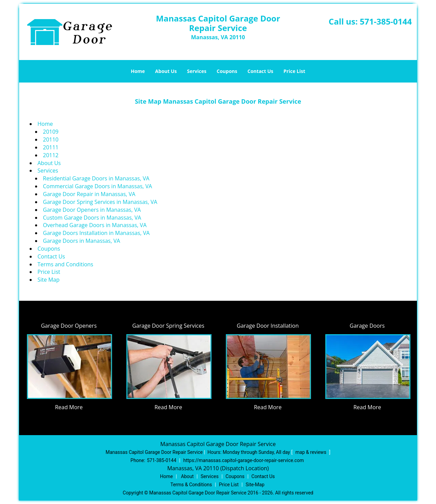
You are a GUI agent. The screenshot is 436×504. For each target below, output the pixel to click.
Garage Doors (367, 326)
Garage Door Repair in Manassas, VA (89, 194)
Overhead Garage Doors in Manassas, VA (95, 225)
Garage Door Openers (69, 326)
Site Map (49, 280)
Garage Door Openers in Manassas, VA (92, 210)
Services (197, 71)
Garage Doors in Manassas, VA (82, 241)
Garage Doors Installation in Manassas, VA (96, 233)
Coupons (227, 71)
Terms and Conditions (65, 264)
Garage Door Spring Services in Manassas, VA (100, 202)
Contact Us (261, 71)
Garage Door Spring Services (168, 326)
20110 (51, 139)
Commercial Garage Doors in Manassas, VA (97, 186)
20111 (51, 147)
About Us (166, 71)
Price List (294, 71)
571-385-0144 (386, 21)
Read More (69, 407)
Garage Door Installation (268, 326)
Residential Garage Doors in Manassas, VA (96, 178)
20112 (51, 155)
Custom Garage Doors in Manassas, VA (92, 218)
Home (138, 71)
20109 (51, 132)
